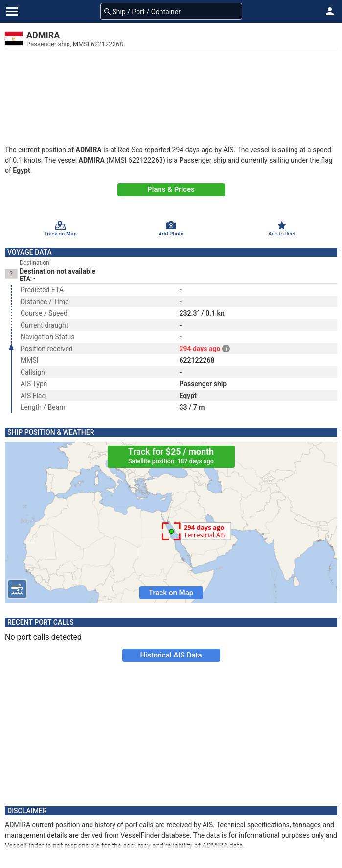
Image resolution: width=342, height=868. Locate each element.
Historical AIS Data (171, 655)
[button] (330, 11)
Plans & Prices (171, 189)
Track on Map (171, 593)
